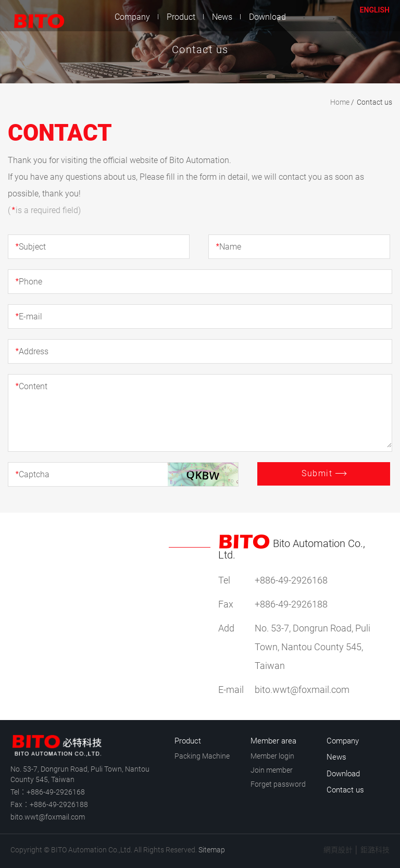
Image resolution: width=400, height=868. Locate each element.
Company (132, 17)
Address (32, 351)
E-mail (29, 317)
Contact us (330, 16)
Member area (273, 741)
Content (31, 386)
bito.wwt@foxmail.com (48, 817)
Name (228, 247)
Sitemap (212, 850)
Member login (272, 756)
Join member (272, 770)
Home (340, 102)
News (222, 17)
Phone (29, 282)
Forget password (278, 784)
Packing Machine (202, 756)
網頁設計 (338, 850)
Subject (30, 247)
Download (267, 17)
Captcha (32, 474)
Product (181, 17)
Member (348, 16)
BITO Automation (34, 16)
